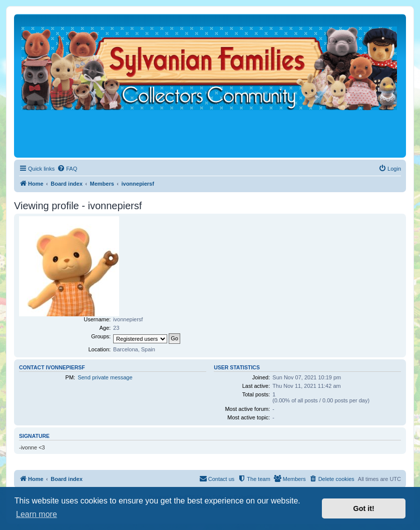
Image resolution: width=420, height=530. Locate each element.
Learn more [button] (37, 514)
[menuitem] (67, 169)
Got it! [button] (364, 508)
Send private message (105, 377)
